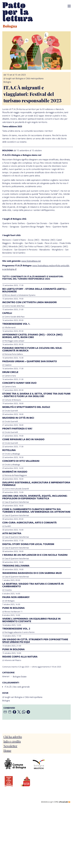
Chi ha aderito (13, 737)
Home (7, 750)
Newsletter (10, 746)
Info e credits (12, 741)
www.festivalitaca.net (31, 261)
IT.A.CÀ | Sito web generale (17, 687)
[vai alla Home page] (18, 16)
